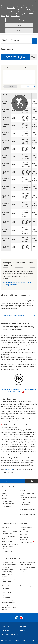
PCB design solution (8, 562)
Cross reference (7, 506)
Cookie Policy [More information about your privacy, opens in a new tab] (16, 15)
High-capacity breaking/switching (7, 568)
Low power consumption (9, 565)
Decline (19, 24)
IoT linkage (23, 572)
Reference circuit (7, 542)
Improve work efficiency (9, 579)
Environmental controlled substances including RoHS (15, 57)
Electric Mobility (6, 592)
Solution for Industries (6, 587)
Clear (28, 87)
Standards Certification (26, 502)
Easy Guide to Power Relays (10, 544)
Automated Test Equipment (10, 600)
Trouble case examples (9, 536)
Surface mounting (7, 572)
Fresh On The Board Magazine (8, 548)
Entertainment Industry (8, 603)
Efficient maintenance (8, 581)
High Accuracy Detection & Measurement (28, 568)
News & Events (24, 534)
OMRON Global (5, 627)
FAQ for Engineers (7, 534)
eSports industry (7, 595)
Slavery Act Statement (26, 542)
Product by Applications (10, 558)
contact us (10, 470)
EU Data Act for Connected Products (28, 518)
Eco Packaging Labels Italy (28, 515)
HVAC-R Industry (7, 605)
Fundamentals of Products (9, 531)
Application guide (7, 539)
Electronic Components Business (27, 528)
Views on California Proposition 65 (14, 315)
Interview (5, 554)
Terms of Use (23, 627)
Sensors (4, 499)
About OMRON (24, 532)
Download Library (8, 524)
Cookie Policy (23, 630)
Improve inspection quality (27, 562)
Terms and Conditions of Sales (10, 634)
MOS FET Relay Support (26, 512)
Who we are (23, 540)
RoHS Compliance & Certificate (26, 506)
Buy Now (22, 491)
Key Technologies (7, 551)
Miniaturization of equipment (7, 575)
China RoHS (33, 57)
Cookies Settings (19, 19)
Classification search (8, 504)
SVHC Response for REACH (28, 509)
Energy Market (6, 597)
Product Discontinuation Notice (27, 494)
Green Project (25, 586)
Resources (6, 527)
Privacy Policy (5, 630)
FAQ (6, 481)
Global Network (24, 537)
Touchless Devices (25, 565)
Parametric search (7, 501)
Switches (5, 493)
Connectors (5, 496)
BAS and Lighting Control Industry (9, 609)
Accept (19, 29)
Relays (4, 491)
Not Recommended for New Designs (28, 499)
